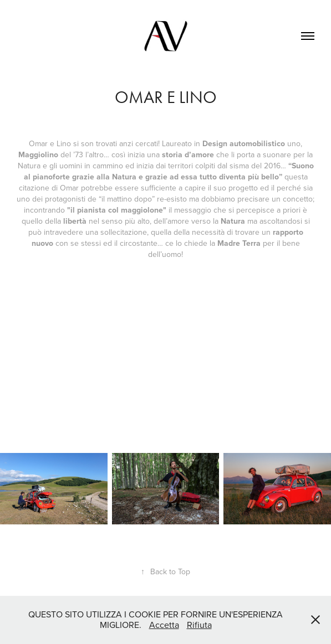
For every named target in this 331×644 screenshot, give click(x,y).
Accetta (164, 625)
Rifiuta (199, 625)
